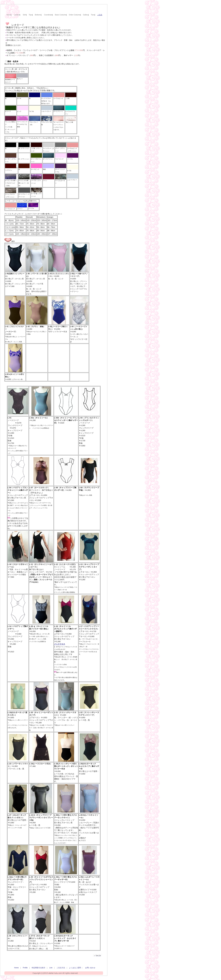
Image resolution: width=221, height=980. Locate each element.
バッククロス (60, 644)
